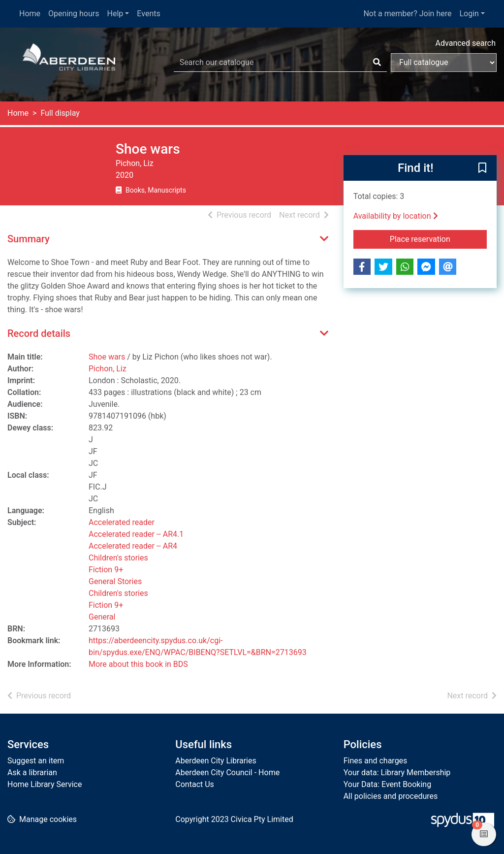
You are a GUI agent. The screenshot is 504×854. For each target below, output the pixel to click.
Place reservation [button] (438, 238)
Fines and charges (376, 761)
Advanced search (466, 43)
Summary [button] (29, 239)
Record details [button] (39, 333)
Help (115, 14)
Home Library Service (45, 784)
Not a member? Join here (407, 14)
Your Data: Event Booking (388, 784)
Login (469, 14)
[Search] (377, 63)
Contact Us (195, 784)
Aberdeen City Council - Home (227, 772)
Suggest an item (36, 761)
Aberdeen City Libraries (216, 761)
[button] (482, 168)
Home (30, 14)
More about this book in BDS (138, 664)
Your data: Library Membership (397, 772)
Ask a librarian (32, 772)
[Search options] (444, 63)
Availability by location (396, 216)
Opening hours (74, 14)
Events (148, 14)
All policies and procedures (391, 796)
